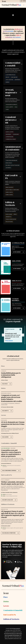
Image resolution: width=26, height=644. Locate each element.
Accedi (23, 1)
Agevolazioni (4, 420)
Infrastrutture (4, 509)
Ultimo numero (18, 252)
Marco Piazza (5, 380)
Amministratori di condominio (13, 148)
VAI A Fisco (6, 384)
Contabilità (4, 371)
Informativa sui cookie (14, 634)
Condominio (13, 448)
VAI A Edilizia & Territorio (10, 533)
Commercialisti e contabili (13, 64)
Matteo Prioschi (15, 433)
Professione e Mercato (6, 393)
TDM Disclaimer (16, 635)
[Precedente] (3, 335)
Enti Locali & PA (11, 177)
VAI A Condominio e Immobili (11, 471)
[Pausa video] (13, 15)
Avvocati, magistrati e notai (11, 92)
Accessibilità (10, 635)
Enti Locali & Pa (10, 615)
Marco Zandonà (9, 341)
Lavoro (6, 606)
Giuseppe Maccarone (7, 433)
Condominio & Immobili (13, 610)
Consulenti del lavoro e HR (11, 120)
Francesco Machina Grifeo (8, 407)
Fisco (5, 597)
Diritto (6, 601)
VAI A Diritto (7, 411)
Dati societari (16, 629)
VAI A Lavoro (7, 437)
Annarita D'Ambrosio (7, 463)
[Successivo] (23, 335)
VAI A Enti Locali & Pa (9, 500)
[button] (24, 5)
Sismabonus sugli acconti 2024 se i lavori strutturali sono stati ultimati (13, 336)
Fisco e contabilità (5, 480)
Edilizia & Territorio (10, 204)
